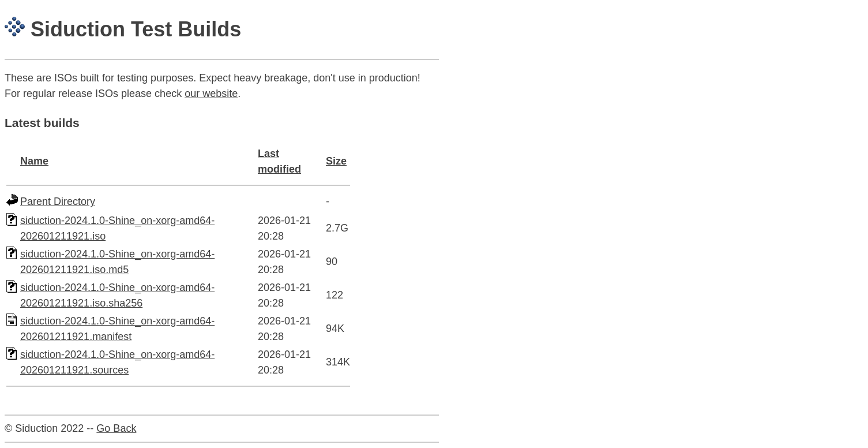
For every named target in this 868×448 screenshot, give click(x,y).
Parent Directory (58, 201)
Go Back (116, 428)
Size (336, 161)
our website (211, 94)
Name (34, 161)
